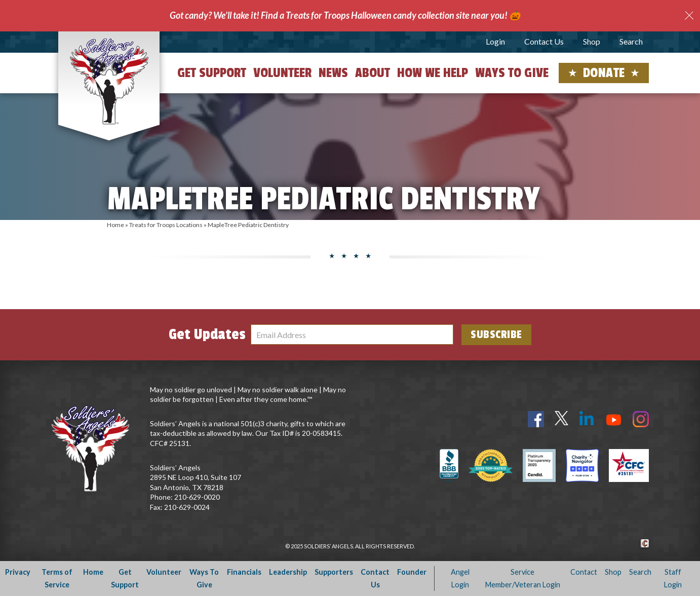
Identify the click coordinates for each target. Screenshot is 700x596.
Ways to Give (512, 73)
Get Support (212, 73)
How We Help (433, 73)
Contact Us (544, 41)
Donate (604, 73)
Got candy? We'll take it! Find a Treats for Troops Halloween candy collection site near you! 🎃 (345, 15)
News (333, 73)
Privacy (18, 572)
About (373, 73)
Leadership (288, 572)
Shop (592, 41)
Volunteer (282, 73)
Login (495, 41)
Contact (584, 572)
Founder (412, 572)
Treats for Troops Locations (166, 225)
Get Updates (207, 334)
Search (631, 41)
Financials (244, 572)
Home (115, 225)
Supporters (334, 572)
